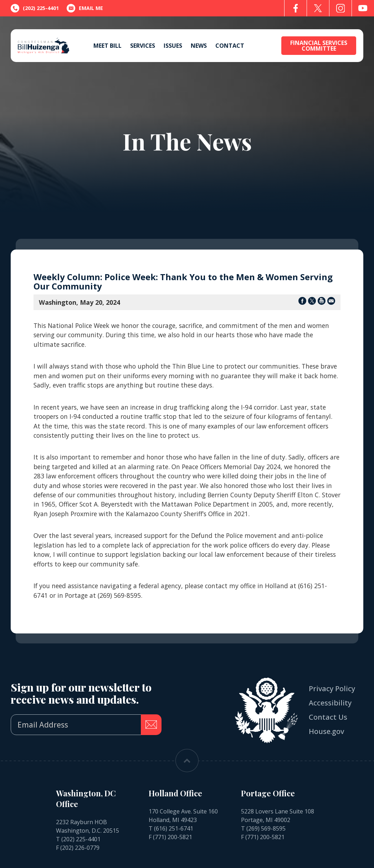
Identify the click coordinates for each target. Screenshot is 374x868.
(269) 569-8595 (266, 828)
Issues (173, 46)
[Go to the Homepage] (43, 46)
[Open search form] (268, 46)
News (199, 46)
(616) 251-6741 (174, 828)
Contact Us (328, 717)
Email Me (85, 8)
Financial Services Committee (319, 46)
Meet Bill (107, 46)
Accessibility (330, 703)
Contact (230, 46)
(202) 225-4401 (81, 839)
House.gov (326, 731)
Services (143, 46)
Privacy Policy (332, 689)
